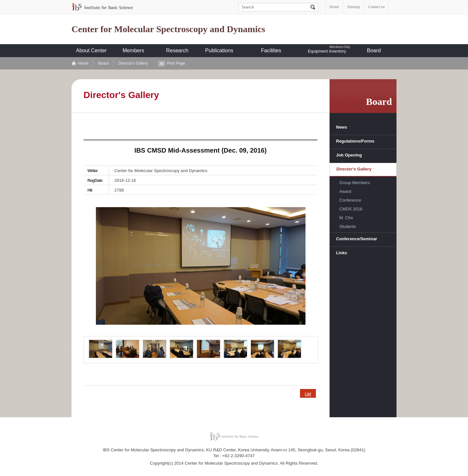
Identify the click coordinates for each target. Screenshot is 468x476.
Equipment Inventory (327, 51)
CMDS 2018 (351, 209)
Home (334, 7)
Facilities (271, 50)
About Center (91, 50)
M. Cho (346, 218)
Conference (350, 200)
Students (348, 226)
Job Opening (349, 155)
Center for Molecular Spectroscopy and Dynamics (168, 29)
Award (345, 191)
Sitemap (353, 7)
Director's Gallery (133, 63)
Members (133, 50)
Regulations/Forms (355, 141)
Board (374, 50)
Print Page (176, 63)
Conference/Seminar (357, 239)
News (342, 127)
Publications (219, 50)
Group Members (355, 183)
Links (342, 253)
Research (177, 50)
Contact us (377, 7)
